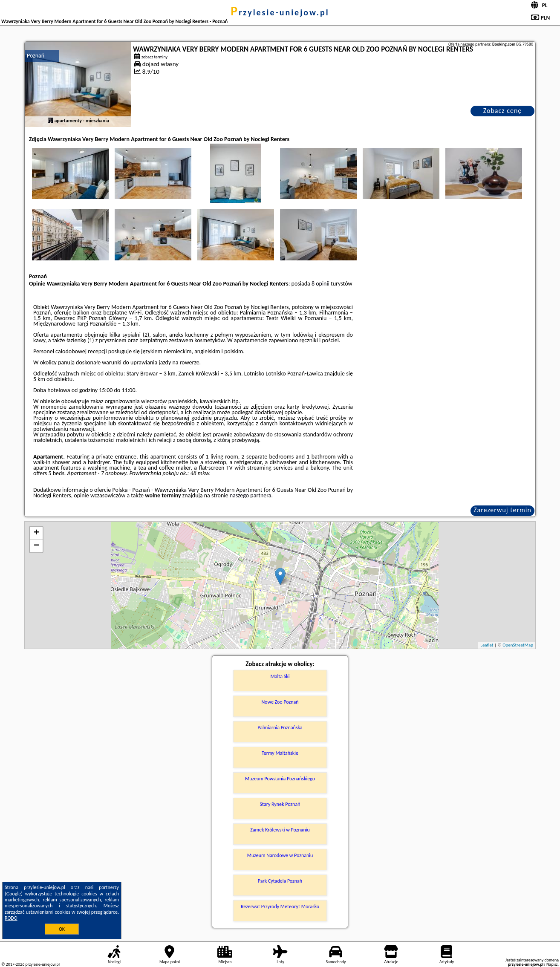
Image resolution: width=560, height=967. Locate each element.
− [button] (36, 546)
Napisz (552, 964)
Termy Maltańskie (280, 753)
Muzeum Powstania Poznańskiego (280, 779)
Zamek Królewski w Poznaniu (280, 830)
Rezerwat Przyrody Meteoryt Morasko (280, 906)
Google (14, 894)
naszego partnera (251, 495)
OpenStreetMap (518, 645)
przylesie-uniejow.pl (280, 12)
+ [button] (36, 533)
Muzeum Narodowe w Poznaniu (280, 855)
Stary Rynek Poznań (280, 804)
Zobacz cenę (503, 111)
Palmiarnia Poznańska (280, 727)
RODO (11, 918)
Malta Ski (280, 676)
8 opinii (320, 284)
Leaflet (487, 645)
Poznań (36, 56)
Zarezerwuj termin (502, 510)
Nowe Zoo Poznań (280, 702)
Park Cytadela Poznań (280, 881)
